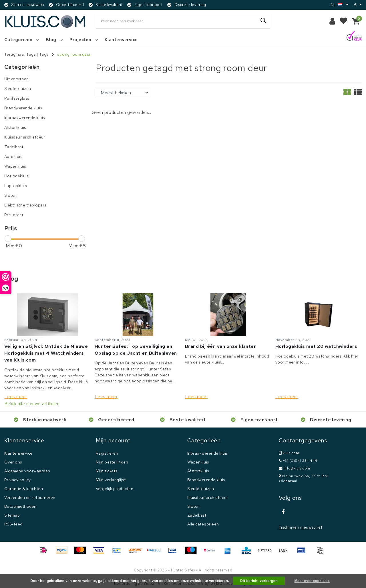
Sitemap (12, 515)
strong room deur (74, 54)
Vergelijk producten (115, 489)
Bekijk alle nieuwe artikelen (32, 404)
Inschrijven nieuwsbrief (301, 527)
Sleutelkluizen (201, 489)
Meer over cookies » (312, 581)
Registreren (107, 453)
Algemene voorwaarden (27, 471)
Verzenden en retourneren (30, 497)
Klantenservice (18, 453)
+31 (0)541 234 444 (298, 460)
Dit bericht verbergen (259, 581)
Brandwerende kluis (206, 480)
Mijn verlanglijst (111, 480)
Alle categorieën (203, 524)
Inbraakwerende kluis (208, 453)
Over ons (13, 462)
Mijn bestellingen (112, 462)
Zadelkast (197, 515)
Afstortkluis (198, 471)
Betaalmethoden (20, 506)
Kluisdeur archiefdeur (208, 497)
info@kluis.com (295, 468)
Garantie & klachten (24, 489)
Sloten (194, 506)
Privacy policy (18, 480)
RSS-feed (13, 524)
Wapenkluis (198, 462)
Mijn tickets (107, 471)
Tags (44, 54)
